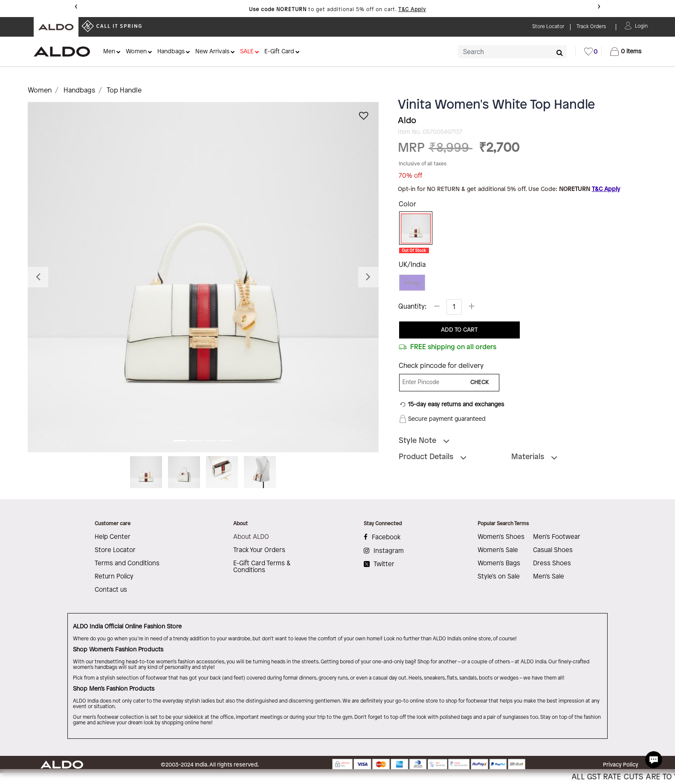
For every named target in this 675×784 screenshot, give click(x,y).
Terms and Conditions (127, 564)
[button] (641, 25)
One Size (412, 283)
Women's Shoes (501, 537)
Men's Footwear (557, 537)
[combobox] (512, 52)
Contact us (111, 590)
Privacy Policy (621, 765)
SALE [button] (247, 52)
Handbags (79, 91)
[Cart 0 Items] (626, 52)
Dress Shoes (552, 564)
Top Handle (124, 91)
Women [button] (136, 52)
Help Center (113, 537)
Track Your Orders (259, 550)
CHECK (480, 383)
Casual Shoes (553, 550)
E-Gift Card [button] (279, 52)
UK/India (412, 265)
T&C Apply (412, 10)
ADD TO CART (459, 330)
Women (40, 91)
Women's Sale (498, 550)
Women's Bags (499, 564)
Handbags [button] (171, 52)
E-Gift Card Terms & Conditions (262, 567)
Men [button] (109, 52)
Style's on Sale (499, 577)
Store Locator (115, 550)
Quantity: (412, 307)
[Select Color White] (413, 229)
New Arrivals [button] (212, 52)
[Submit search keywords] (560, 52)
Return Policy (114, 577)
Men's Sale (549, 577)
